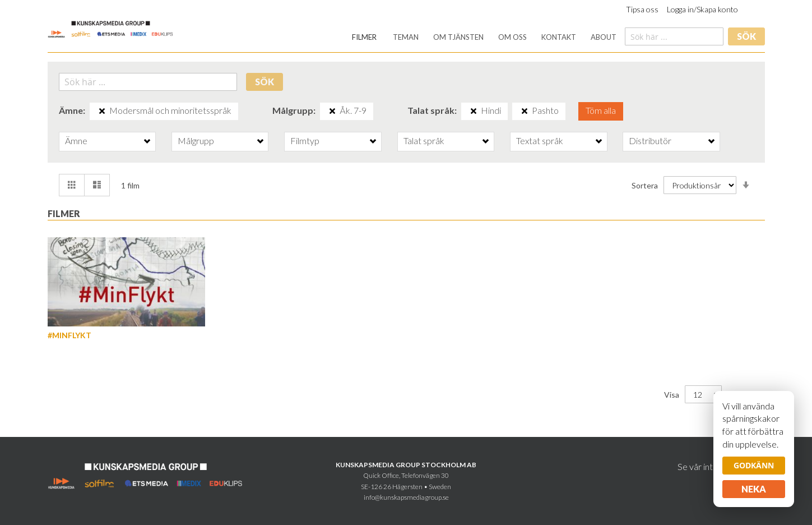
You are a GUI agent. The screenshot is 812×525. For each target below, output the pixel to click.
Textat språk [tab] (540, 141)
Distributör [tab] (650, 141)
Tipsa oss (642, 9)
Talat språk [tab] (424, 141)
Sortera (645, 185)
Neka (754, 489)
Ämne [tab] (76, 141)
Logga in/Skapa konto (702, 9)
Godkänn (754, 465)
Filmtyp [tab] (305, 141)
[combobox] (674, 36)
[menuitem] (364, 37)
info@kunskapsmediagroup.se (406, 497)
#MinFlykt (69, 335)
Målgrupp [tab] (196, 141)
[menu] (484, 37)
